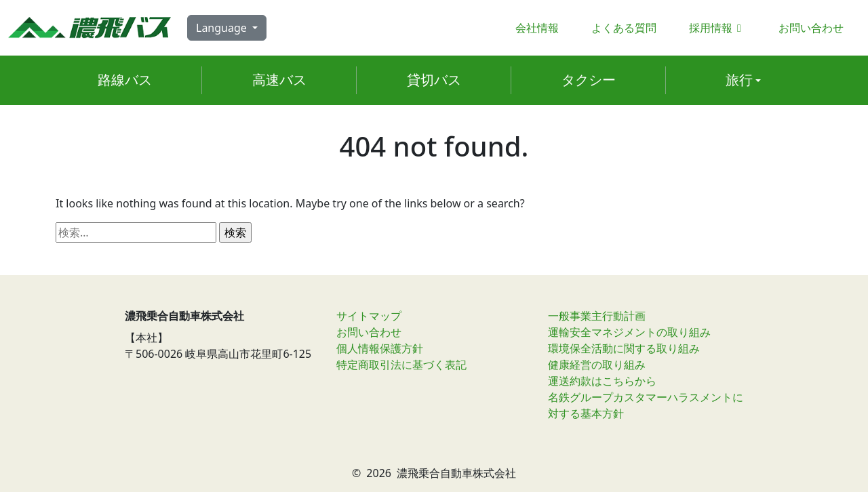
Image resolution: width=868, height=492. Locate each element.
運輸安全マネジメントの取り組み (629, 332)
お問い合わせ (811, 28)
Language (223, 28)
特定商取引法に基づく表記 (401, 365)
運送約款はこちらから (602, 381)
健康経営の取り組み (597, 365)
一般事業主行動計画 (597, 316)
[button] (743, 80)
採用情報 (717, 28)
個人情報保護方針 (380, 348)
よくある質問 (624, 28)
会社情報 (537, 28)
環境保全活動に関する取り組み (624, 348)
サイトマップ (369, 316)
